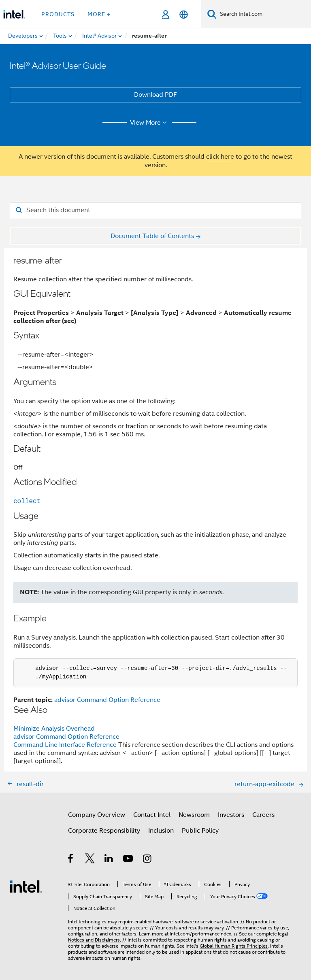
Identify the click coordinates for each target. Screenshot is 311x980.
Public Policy (200, 831)
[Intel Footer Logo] (26, 886)
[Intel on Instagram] (148, 860)
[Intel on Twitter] (90, 860)
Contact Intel (152, 815)
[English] (184, 14)
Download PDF (155, 95)
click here (220, 157)
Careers (263, 815)
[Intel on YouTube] (129, 860)
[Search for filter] (155, 210)
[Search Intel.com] (264, 14)
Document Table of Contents (152, 236)
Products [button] (58, 14)
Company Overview (97, 815)
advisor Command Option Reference (107, 700)
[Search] (212, 14)
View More (150, 123)
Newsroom (194, 815)
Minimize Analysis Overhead (54, 729)
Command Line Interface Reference (65, 745)
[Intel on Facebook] (71, 860)
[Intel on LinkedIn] (109, 860)
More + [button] (99, 14)
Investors (231, 815)
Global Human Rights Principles (234, 946)
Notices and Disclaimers (94, 940)
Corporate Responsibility (104, 831)
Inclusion (161, 831)
